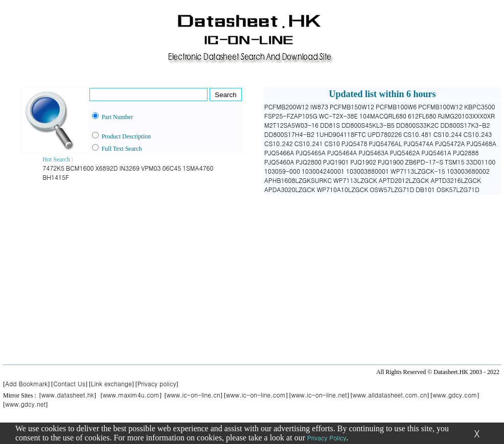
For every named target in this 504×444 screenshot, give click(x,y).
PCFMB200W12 (287, 107)
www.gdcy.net (25, 404)
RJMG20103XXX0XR (467, 116)
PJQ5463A (374, 153)
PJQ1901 (336, 162)
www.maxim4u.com (131, 395)
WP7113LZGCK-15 (418, 171)
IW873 (319, 107)
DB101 (425, 189)
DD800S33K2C (418, 125)
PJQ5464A (342, 153)
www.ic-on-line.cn (193, 395)
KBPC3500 (479, 107)
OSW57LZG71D (392, 189)
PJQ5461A (437, 153)
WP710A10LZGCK (343, 189)
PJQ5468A (481, 143)
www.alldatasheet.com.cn (390, 395)
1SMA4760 (198, 168)
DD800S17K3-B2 (465, 125)
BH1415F (56, 177)
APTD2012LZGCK (404, 180)
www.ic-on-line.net (319, 395)
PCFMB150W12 (352, 107)
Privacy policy (157, 383)
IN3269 (129, 168)
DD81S (330, 125)
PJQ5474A (418, 143)
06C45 (172, 168)
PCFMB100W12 (440, 107)
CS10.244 (448, 134)
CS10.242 (279, 143)
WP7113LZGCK (355, 180)
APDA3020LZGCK (290, 189)
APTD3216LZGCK (456, 180)
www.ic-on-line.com (256, 395)
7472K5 (53, 168)
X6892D (107, 168)
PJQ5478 (354, 143)
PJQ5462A (405, 153)
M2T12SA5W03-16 (291, 125)
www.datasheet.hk (68, 395)
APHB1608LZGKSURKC (298, 180)
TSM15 (454, 162)
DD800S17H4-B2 (289, 134)
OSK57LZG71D (458, 189)
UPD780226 (385, 134)
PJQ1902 (364, 162)
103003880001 (368, 171)
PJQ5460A (279, 162)
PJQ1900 (391, 162)
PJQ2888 (466, 153)
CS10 (332, 143)
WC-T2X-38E (338, 116)
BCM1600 (80, 168)
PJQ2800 (309, 162)
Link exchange (111, 383)
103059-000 (282, 171)
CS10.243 (477, 134)
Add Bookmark (26, 383)
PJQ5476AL (385, 143)
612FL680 (422, 116)
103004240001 (323, 171)
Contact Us (69, 383)
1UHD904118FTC (341, 134)
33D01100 (481, 162)
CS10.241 (309, 143)
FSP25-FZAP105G (291, 116)
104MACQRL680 (383, 116)
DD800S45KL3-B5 (368, 125)
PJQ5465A (311, 153)
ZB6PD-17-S (425, 162)
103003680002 (468, 171)
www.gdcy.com (455, 395)
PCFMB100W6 (396, 107)
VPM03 (151, 168)
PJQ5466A (279, 153)
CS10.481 (418, 134)
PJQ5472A (450, 143)
